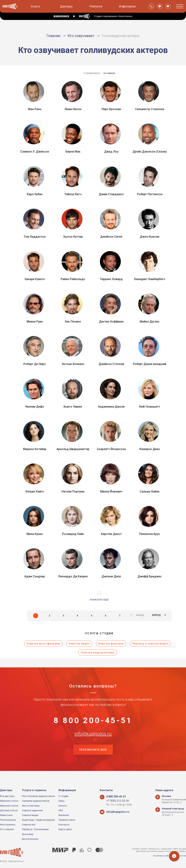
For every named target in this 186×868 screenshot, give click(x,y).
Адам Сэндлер (35, 576)
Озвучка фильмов (111, 644)
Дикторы (66, 6)
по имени (109, 73)
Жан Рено (35, 109)
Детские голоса (9, 810)
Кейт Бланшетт (150, 407)
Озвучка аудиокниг (33, 810)
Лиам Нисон (73, 109)
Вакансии (64, 815)
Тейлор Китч (73, 194)
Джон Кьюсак (150, 237)
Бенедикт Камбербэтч (150, 279)
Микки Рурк (35, 322)
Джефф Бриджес (150, 576)
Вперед (156, 616)
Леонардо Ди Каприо (73, 576)
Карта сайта (65, 829)
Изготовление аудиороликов (38, 796)
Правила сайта (67, 820)
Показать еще (99, 600)
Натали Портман (73, 492)
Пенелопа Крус (150, 534)
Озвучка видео (79, 644)
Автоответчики (31, 806)
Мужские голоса (9, 801)
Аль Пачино (73, 322)
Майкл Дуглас (150, 322)
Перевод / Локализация (35, 829)
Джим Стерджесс (111, 194)
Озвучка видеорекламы (98, 652)
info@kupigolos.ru (93, 740)
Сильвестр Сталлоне (150, 109)
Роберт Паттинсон (150, 194)
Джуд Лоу (111, 152)
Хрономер (28, 834)
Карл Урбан (35, 194)
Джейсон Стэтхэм (111, 364)
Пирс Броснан (111, 109)
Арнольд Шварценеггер (73, 449)
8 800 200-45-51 (93, 722)
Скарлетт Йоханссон (111, 449)
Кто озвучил (7, 829)
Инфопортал (127, 6)
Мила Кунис (35, 534)
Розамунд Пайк (73, 534)
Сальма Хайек (150, 492)
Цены (61, 801)
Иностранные (8, 825)
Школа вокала (30, 839)
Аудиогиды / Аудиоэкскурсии (38, 820)
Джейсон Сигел (111, 237)
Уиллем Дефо (35, 407)
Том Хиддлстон (35, 237)
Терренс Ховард (111, 279)
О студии (63, 796)
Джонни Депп (111, 576)
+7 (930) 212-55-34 (116, 801)
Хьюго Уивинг (73, 407)
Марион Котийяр (35, 449)
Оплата (63, 806)
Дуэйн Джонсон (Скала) (150, 152)
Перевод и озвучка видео (150, 644)
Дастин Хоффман (111, 322)
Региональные (8, 820)
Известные (6, 815)
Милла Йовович (111, 492)
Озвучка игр (29, 825)
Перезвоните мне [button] (93, 758)
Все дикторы (7, 796)
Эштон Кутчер (73, 237)
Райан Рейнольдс (73, 279)
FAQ (61, 810)
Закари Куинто (35, 279)
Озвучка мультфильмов (43, 644)
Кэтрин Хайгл (35, 492)
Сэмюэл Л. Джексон (35, 152)
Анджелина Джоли (111, 407)
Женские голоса (9, 806)
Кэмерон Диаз (150, 449)
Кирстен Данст (111, 534)
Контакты (64, 825)
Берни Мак (73, 152)
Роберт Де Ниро (35, 364)
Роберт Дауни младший (150, 364)
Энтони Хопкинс (73, 364)
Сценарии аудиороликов (36, 801)
